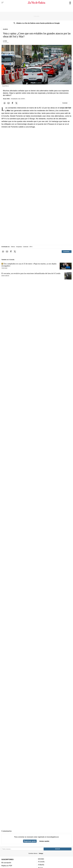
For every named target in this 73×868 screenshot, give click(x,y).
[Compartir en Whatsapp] (5, 103)
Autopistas (19, 247)
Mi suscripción (6, 863)
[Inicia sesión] (70, 3)
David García (5, 276)
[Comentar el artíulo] (65, 103)
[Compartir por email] (9, 103)
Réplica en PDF (7, 866)
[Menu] (3, 3)
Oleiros (13, 247)
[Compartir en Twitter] (16, 103)
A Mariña (41, 865)
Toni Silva (4, 268)
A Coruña (41, 862)
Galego (41, 853)
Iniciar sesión (44, 841)
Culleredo (26, 247)
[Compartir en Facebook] (12, 103)
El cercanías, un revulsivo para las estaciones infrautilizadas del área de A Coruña (31, 273)
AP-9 (31, 247)
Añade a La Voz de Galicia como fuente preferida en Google (38, 23)
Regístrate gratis (30, 841)
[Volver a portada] (36, 3)
